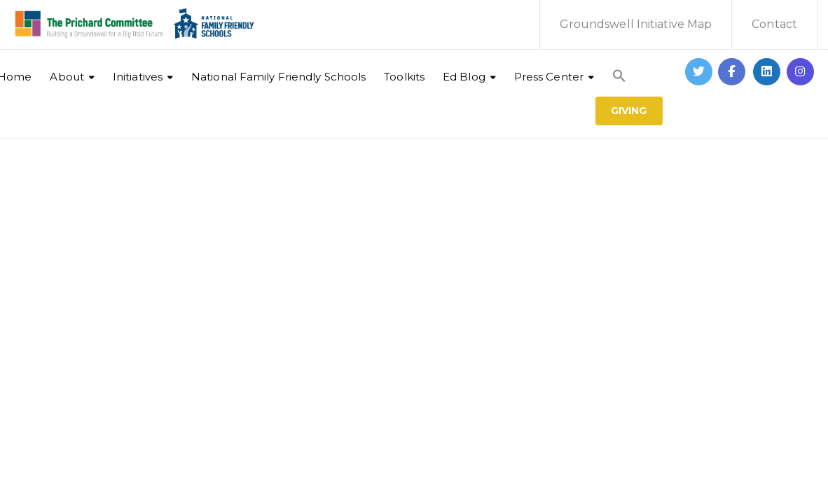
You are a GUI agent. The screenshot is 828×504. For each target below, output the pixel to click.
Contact (774, 24)
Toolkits (404, 77)
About (67, 77)
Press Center (549, 77)
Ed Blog (464, 77)
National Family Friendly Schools (278, 77)
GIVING (629, 111)
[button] (619, 69)
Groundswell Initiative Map (636, 24)
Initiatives (138, 77)
